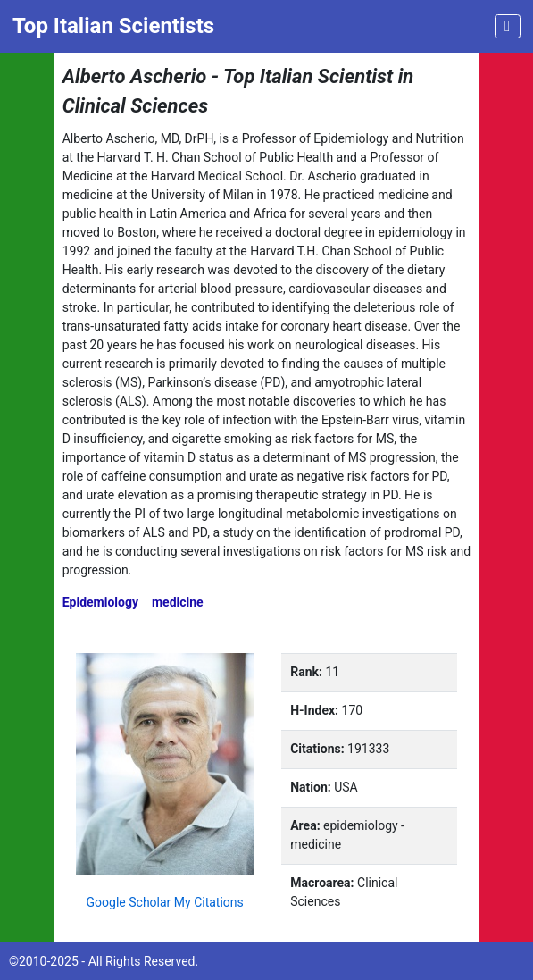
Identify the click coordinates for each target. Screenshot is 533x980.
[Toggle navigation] (508, 26)
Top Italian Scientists (113, 26)
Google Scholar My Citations (165, 902)
